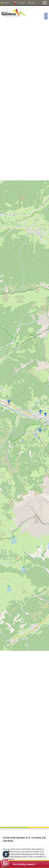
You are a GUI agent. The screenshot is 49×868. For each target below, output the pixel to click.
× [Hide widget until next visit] (8, 851)
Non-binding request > (19, 864)
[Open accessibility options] (6, 854)
